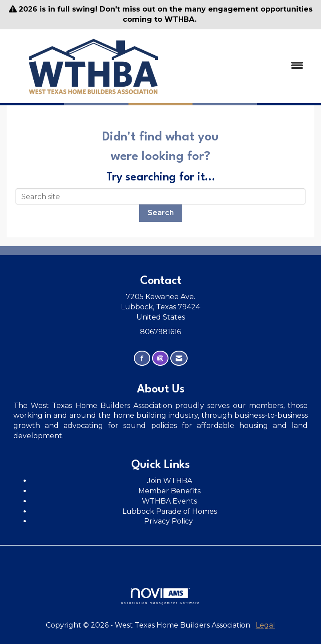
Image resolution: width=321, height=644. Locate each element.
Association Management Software (160, 596)
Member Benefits (169, 491)
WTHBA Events (169, 501)
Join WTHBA (170, 481)
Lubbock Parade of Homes (170, 511)
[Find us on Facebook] (142, 358)
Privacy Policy (169, 521)
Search (161, 213)
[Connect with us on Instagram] (160, 358)
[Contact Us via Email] (179, 358)
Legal (265, 625)
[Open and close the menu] (246, 66)
